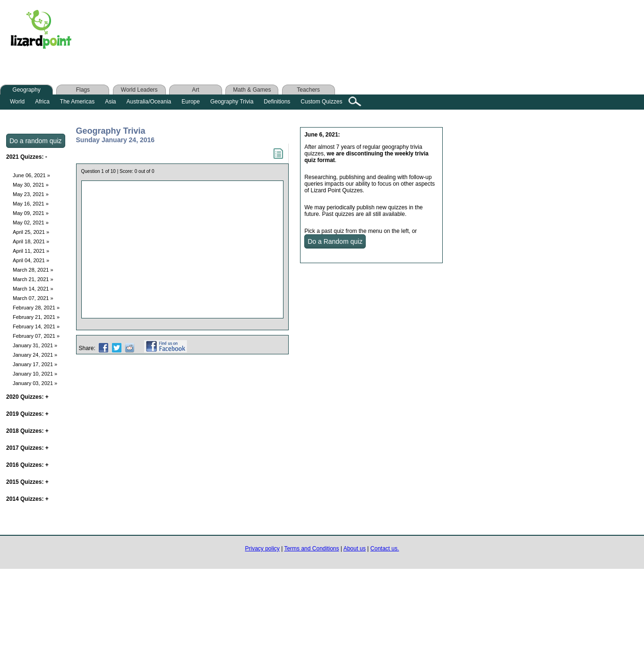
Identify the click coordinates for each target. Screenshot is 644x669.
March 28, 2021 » (33, 270)
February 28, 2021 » (36, 308)
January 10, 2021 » (35, 374)
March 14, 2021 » (33, 289)
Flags (83, 90)
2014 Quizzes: (27, 499)
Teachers (308, 90)
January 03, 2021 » (35, 383)
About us (355, 549)
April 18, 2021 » (31, 241)
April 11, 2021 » (31, 251)
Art (195, 90)
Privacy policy (262, 549)
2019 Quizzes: (27, 414)
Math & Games (252, 90)
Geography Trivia (232, 102)
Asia (110, 102)
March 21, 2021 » (33, 279)
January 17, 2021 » (35, 364)
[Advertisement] (268, 32)
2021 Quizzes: (27, 157)
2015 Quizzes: (27, 482)
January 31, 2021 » (35, 345)
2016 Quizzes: (27, 465)
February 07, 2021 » (36, 336)
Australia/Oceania (149, 102)
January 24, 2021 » (35, 355)
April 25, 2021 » (31, 232)
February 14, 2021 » (36, 326)
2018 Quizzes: (27, 431)
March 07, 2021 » (33, 298)
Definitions (277, 102)
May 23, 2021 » (31, 194)
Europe (191, 102)
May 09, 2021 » (31, 213)
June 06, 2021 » (31, 175)
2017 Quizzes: (27, 448)
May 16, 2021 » (31, 204)
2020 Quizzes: (27, 397)
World (17, 102)
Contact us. (385, 549)
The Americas (77, 102)
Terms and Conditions (311, 549)
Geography (26, 90)
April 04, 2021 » (31, 260)
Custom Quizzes (321, 102)
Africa (42, 102)
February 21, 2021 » (36, 317)
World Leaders (139, 90)
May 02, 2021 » (31, 223)
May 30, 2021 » (31, 185)
